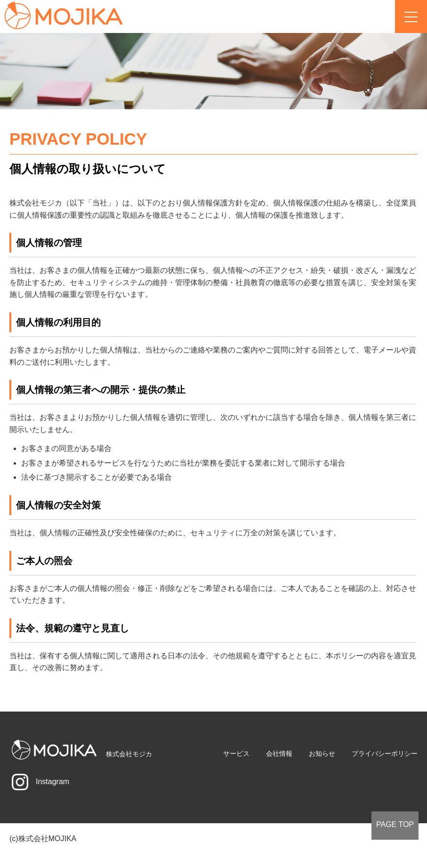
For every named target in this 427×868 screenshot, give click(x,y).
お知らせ (322, 753)
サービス (236, 753)
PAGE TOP (395, 824)
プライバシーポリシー (385, 753)
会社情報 (279, 753)
